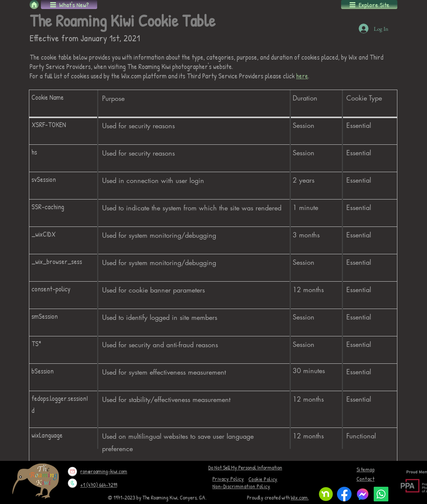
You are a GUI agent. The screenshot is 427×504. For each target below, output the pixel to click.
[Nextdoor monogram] (326, 494)
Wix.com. (300, 497)
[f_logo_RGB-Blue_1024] (344, 494)
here (302, 76)
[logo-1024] (363, 494)
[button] (69, 4)
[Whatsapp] (381, 494)
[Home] (34, 4)
